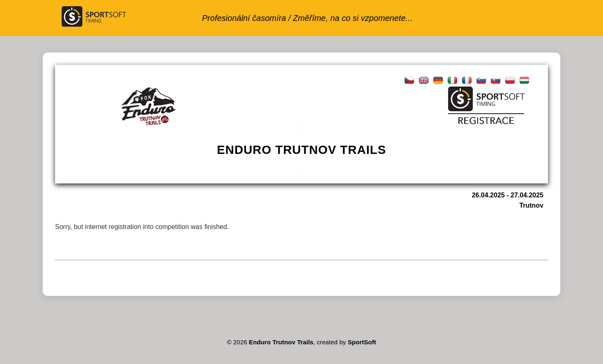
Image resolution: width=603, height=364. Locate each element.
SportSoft (362, 342)
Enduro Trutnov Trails (281, 342)
